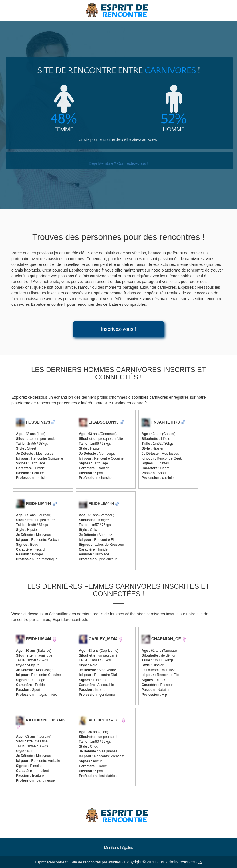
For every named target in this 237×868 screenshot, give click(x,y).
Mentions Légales (118, 848)
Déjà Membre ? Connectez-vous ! (119, 163)
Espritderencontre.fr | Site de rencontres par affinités (78, 862)
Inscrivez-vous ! (118, 329)
